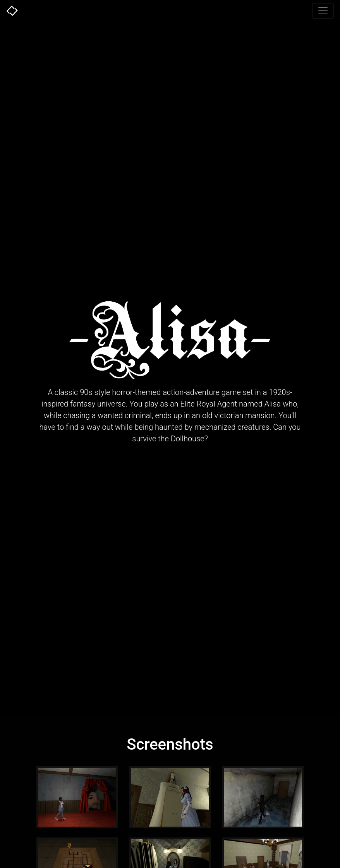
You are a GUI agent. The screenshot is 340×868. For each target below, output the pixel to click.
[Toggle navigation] (323, 11)
